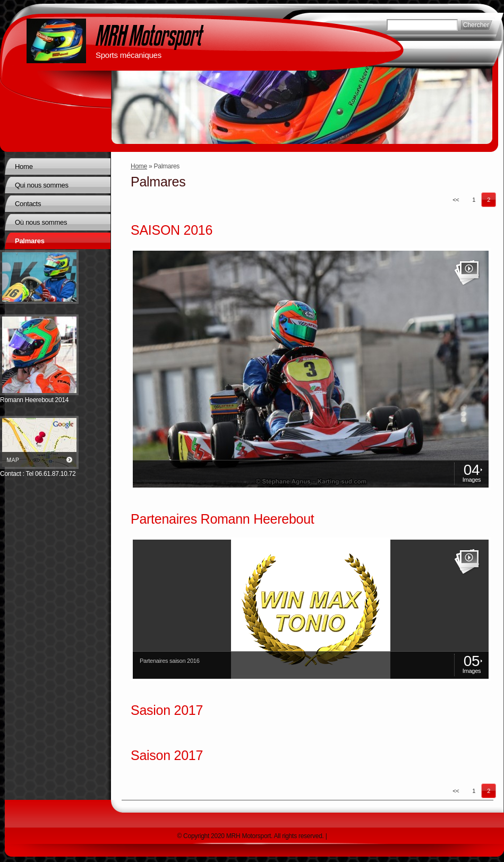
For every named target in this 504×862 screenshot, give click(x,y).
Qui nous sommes (42, 185)
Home (139, 166)
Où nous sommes (41, 222)
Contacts (28, 204)
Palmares (30, 241)
